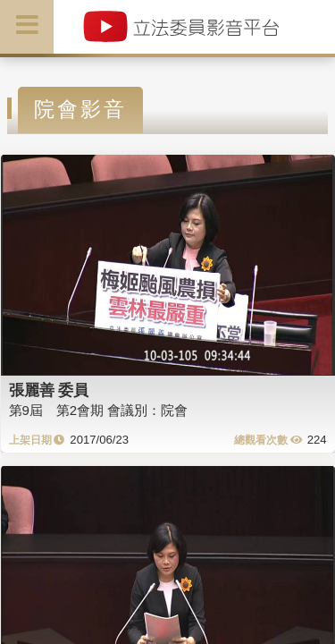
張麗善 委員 (49, 390)
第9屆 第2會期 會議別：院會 (99, 410)
